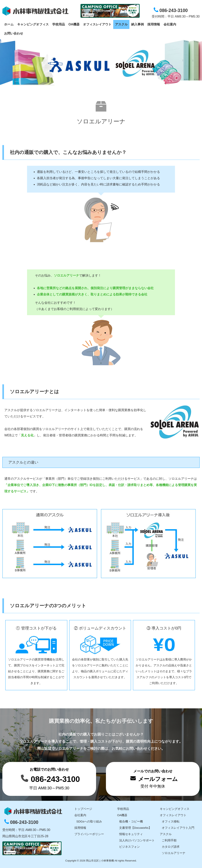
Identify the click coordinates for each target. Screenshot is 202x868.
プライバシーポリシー (89, 834)
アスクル (166, 834)
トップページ (83, 809)
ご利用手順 (169, 840)
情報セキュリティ (131, 834)
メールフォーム (158, 779)
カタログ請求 (171, 847)
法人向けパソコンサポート (137, 840)
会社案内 (80, 815)
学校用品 (123, 809)
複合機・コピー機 (131, 821)
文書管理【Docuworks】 (135, 828)
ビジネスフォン (130, 847)
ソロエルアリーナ (174, 853)
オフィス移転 (171, 821)
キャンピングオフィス (175, 809)
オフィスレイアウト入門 (178, 828)
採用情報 (80, 828)
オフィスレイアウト (173, 815)
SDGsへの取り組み (89, 821)
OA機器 (122, 815)
